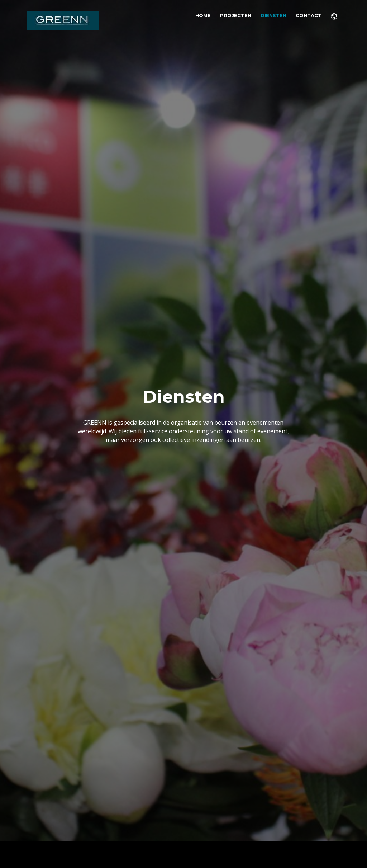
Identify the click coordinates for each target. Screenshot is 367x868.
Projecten (236, 15)
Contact (309, 15)
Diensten (273, 15)
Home (203, 15)
